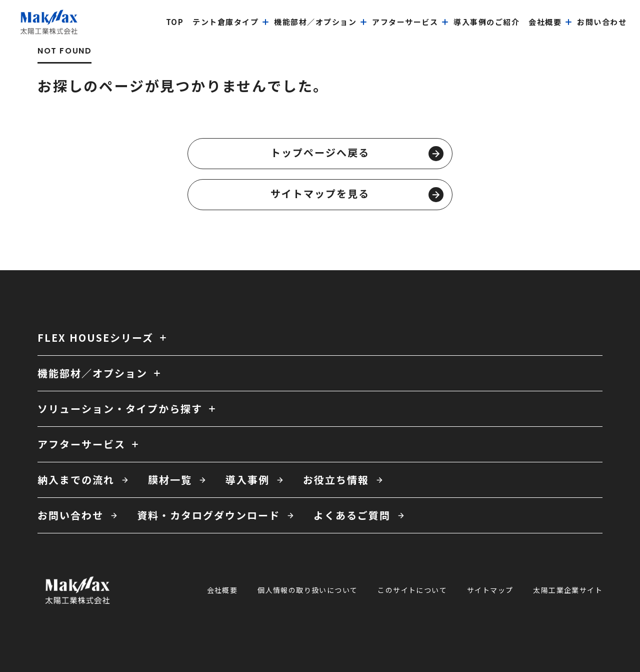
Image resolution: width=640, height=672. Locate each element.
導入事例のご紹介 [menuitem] (486, 22)
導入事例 (247, 480)
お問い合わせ (70, 515)
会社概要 (222, 590)
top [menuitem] (175, 22)
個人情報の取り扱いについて (307, 590)
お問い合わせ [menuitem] (602, 22)
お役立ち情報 (336, 480)
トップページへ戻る (357, 153)
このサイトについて (412, 590)
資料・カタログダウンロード (208, 515)
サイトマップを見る (357, 194)
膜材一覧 (170, 480)
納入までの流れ (76, 480)
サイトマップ (490, 590)
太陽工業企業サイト (568, 590)
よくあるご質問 (352, 515)
